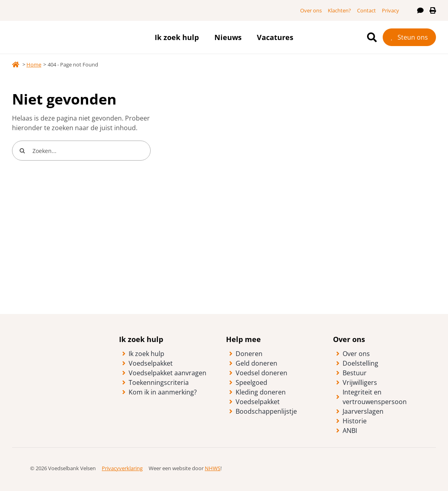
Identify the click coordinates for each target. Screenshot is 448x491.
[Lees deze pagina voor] (420, 10)
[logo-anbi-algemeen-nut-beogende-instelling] (406, 463)
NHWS (213, 468)
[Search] (22, 151)
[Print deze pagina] (433, 10)
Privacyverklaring (122, 468)
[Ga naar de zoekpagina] (372, 37)
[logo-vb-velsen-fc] (72, 28)
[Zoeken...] (81, 151)
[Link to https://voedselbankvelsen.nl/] (16, 64)
